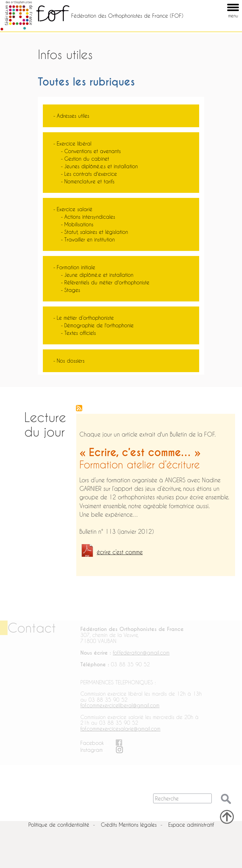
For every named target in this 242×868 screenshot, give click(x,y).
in (104, 750)
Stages (72, 290)
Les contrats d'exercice (91, 174)
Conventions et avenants (92, 151)
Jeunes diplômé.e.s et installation (101, 166)
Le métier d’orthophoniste (85, 318)
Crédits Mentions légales (129, 825)
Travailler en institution (89, 239)
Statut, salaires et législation (96, 232)
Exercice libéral (74, 143)
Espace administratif (191, 825)
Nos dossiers (71, 361)
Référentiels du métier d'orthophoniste (107, 282)
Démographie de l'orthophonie (99, 325)
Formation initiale (76, 267)
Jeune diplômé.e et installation (99, 275)
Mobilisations (79, 224)
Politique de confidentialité (59, 825)
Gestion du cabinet (87, 159)
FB (106, 743)
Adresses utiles (73, 116)
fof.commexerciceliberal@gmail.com (120, 705)
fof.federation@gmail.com (141, 653)
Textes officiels (80, 333)
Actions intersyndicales (90, 217)
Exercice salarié (75, 209)
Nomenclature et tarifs (89, 181)
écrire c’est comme (120, 552)
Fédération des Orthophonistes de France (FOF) (127, 16)
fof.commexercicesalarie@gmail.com (120, 729)
